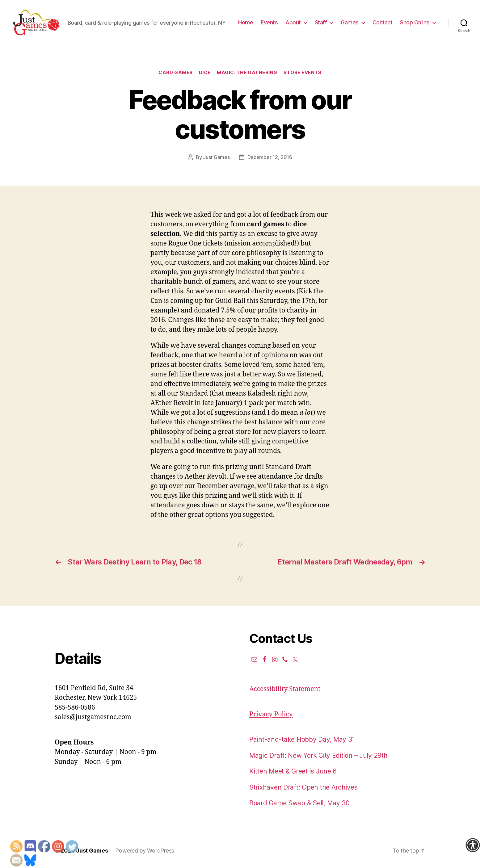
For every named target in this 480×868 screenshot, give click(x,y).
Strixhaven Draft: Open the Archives (303, 787)
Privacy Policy (271, 714)
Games (350, 22)
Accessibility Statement (285, 689)
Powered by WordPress (145, 851)
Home (246, 22)
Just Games (216, 157)
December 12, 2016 (270, 157)
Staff (321, 22)
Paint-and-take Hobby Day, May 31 (302, 739)
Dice (205, 73)
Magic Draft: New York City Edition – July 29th (318, 755)
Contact (383, 22)
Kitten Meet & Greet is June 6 (293, 771)
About (293, 22)
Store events (303, 73)
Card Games (176, 73)
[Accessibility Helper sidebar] (473, 845)
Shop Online (415, 22)
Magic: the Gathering (247, 73)
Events (269, 22)
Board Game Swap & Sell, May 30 (299, 803)
